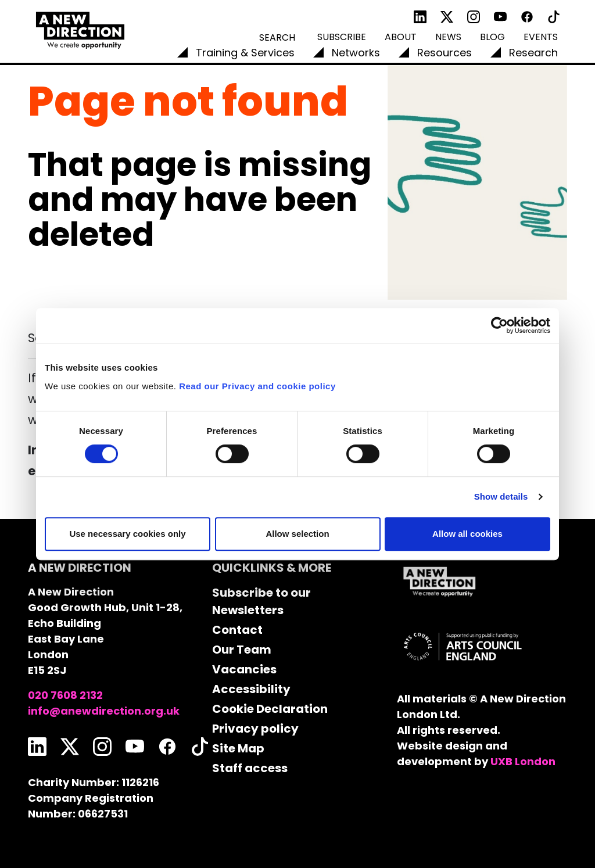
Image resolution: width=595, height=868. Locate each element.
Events (541, 37)
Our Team (242, 650)
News (448, 37)
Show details (501, 496)
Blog (492, 37)
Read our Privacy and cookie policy (257, 386)
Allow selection (297, 534)
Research (533, 53)
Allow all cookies (467, 534)
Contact (237, 630)
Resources (445, 53)
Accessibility (251, 689)
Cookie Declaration (270, 709)
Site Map (238, 748)
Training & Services (245, 53)
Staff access (250, 768)
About (401, 37)
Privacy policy (255, 729)
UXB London (523, 761)
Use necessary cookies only (127, 534)
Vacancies (244, 669)
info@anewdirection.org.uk (104, 711)
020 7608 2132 (65, 695)
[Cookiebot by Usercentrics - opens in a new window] (499, 325)
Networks (356, 53)
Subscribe (342, 37)
